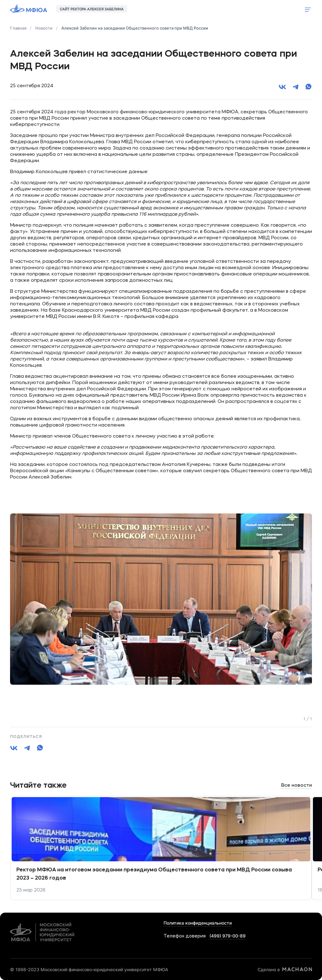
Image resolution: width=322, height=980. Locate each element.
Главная (18, 28)
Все (297, 786)
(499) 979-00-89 (228, 936)
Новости (44, 28)
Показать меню (308, 10)
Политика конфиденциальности (198, 923)
